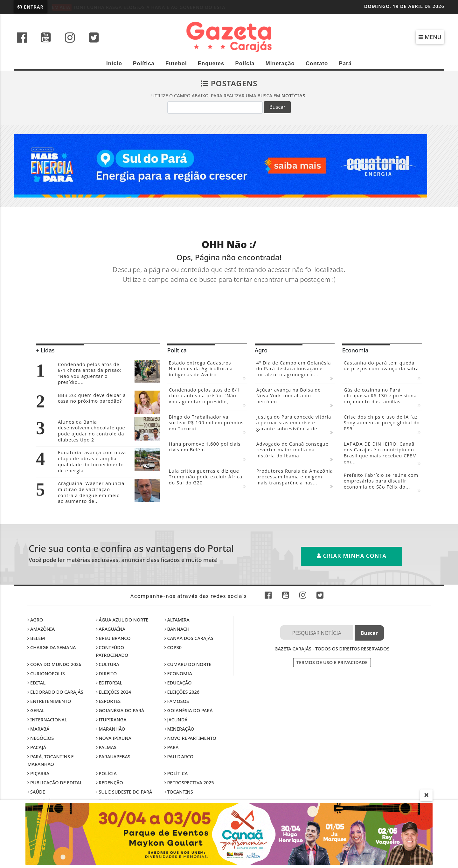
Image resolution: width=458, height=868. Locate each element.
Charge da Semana (52, 647)
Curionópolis (46, 674)
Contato (317, 63)
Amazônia (41, 629)
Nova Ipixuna (114, 738)
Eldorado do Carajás (55, 692)
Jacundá (176, 720)
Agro (35, 620)
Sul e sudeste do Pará (124, 792)
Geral (36, 710)
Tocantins (179, 792)
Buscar (277, 107)
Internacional (47, 720)
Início (114, 63)
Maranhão (111, 729)
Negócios (41, 738)
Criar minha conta (352, 556)
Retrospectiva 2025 (189, 783)
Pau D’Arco (179, 757)
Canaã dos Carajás (189, 638)
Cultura (108, 664)
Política (144, 63)
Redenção (110, 783)
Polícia (245, 63)
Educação (178, 683)
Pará (345, 63)
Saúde (36, 792)
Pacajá (37, 747)
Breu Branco (113, 638)
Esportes (108, 701)
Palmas (106, 747)
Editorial (109, 683)
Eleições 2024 (114, 692)
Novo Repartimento (190, 738)
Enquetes (211, 63)
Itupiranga (111, 720)
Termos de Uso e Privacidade (332, 662)
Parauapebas (113, 757)
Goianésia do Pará (120, 710)
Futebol (176, 63)
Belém (36, 638)
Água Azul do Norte (122, 620)
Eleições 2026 (182, 692)
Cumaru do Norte (188, 664)
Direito (107, 674)
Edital (36, 683)
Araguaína (111, 629)
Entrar (31, 7)
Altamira (177, 620)
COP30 (173, 647)
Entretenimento (49, 701)
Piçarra (38, 773)
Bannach (177, 629)
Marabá (38, 729)
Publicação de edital (55, 783)
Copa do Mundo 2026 (54, 664)
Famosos (177, 701)
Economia (178, 674)
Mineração (280, 63)
